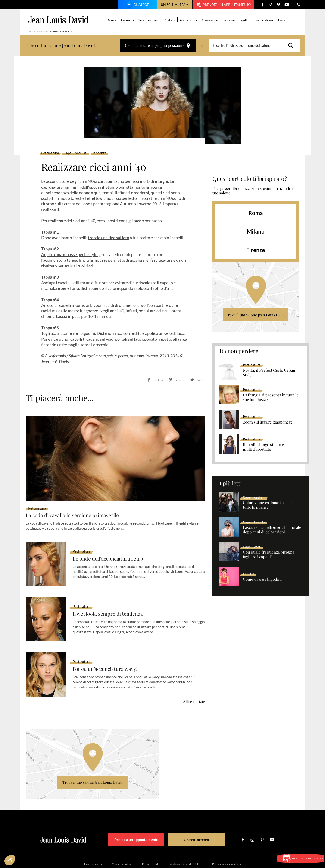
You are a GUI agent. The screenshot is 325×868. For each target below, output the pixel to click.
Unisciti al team (175, 5)
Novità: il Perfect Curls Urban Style (269, 373)
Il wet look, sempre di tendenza (111, 593)
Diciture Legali (150, 844)
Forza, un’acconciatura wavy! (108, 648)
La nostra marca (93, 844)
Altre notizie (194, 681)
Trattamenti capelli (236, 20)
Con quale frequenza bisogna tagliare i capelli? (269, 554)
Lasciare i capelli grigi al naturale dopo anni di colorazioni (272, 530)
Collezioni (128, 20)
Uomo (283, 20)
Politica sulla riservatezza (227, 844)
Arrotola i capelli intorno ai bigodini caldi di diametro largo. (94, 305)
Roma (256, 213)
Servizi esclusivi (150, 20)
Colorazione (211, 20)
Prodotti (170, 20)
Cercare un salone (122, 844)
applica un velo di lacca (165, 333)
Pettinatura (50, 153)
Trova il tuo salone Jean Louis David (256, 315)
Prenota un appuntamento (224, 5)
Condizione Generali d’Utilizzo (185, 844)
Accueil (31, 32)
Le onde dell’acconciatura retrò (112, 538)
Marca (113, 20)
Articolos (42, 32)
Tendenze (99, 153)
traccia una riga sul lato (109, 238)
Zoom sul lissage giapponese (268, 422)
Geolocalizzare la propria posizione (158, 45)
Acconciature (189, 20)
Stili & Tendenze (263, 20)
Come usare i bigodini (262, 579)
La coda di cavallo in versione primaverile (77, 495)
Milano (256, 231)
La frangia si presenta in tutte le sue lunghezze (271, 397)
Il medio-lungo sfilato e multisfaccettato (263, 447)
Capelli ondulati (76, 153)
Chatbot (137, 5)
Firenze (256, 250)
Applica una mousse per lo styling (71, 254)
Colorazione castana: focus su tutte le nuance (269, 505)
